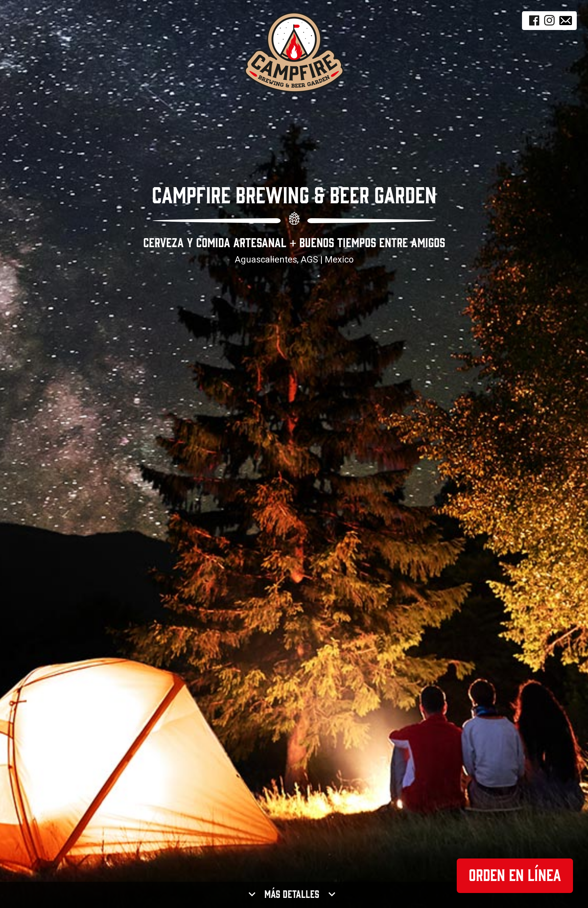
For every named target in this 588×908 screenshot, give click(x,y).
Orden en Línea (515, 876)
